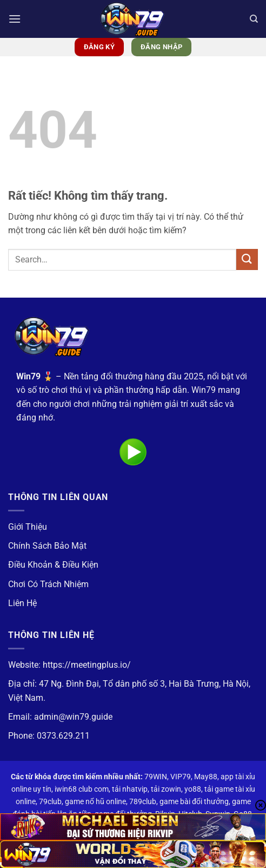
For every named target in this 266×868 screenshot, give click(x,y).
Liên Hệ (22, 603)
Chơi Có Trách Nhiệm (48, 584)
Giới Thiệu (28, 527)
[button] (15, 19)
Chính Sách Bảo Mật (47, 546)
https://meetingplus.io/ (87, 665)
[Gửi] (247, 259)
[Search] (254, 19)
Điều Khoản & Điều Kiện (53, 565)
